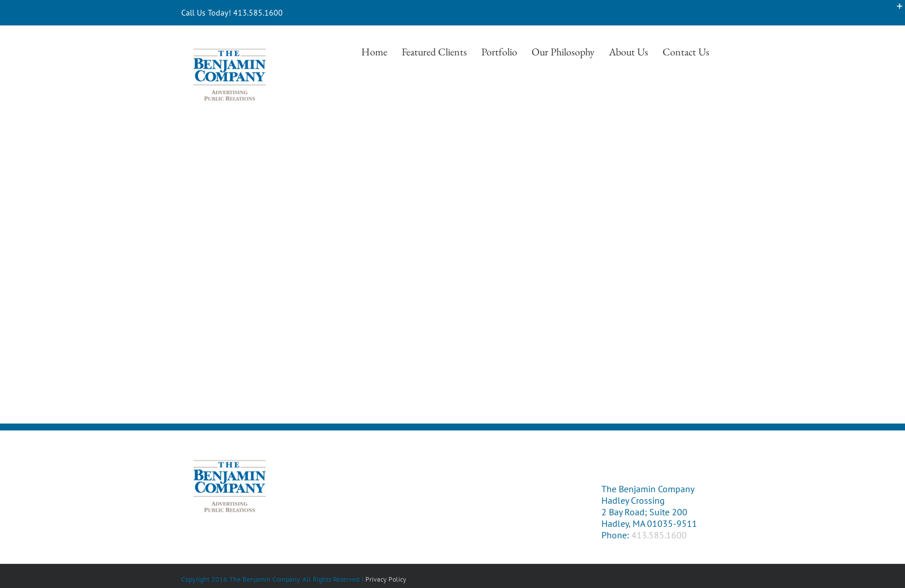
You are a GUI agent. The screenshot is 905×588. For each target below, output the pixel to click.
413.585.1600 (659, 535)
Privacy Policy (386, 579)
